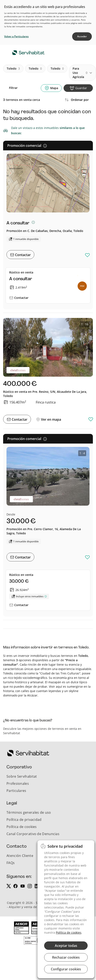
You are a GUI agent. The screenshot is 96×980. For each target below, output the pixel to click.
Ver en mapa (51, 419)
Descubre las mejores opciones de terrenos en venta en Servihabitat (42, 731)
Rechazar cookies (66, 957)
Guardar (81, 88)
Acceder (82, 36)
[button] (10, 347)
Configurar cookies (66, 969)
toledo (13, 69)
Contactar (22, 255)
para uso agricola (80, 73)
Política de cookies (69, 932)
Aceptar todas (66, 946)
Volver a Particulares (16, 36)
